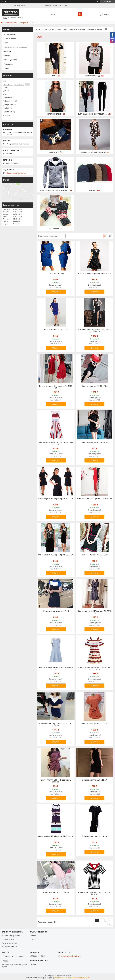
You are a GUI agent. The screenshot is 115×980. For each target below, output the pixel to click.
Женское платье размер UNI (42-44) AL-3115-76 (94, 669)
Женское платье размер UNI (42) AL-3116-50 (56, 725)
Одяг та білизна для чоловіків (54, 190)
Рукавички (54, 228)
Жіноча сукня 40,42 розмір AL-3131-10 (56, 555)
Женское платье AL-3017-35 (94, 386)
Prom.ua (68, 976)
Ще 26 (7, 115)
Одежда (7, 55)
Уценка (6, 68)
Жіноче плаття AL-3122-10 (94, 780)
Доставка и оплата (53, 29)
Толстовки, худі (93, 76)
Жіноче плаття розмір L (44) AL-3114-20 (56, 669)
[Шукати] (80, 14)
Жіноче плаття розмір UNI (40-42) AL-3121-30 (56, 443)
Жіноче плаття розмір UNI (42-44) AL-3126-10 (94, 894)
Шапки (92, 190)
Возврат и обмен (95, 29)
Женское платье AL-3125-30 (56, 893)
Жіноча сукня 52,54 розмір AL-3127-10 (56, 499)
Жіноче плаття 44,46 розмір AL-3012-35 (56, 387)
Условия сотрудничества (11, 936)
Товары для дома (10, 60)
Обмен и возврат (8, 939)
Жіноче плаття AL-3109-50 (56, 330)
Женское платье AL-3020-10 (94, 442)
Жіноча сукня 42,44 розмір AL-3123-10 (56, 836)
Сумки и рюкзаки (10, 39)
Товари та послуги (11, 23)
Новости (33, 936)
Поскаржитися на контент (62, 978)
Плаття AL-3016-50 (56, 274)
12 (110, 920)
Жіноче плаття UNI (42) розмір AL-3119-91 (56, 781)
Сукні (54, 76)
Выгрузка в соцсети (9, 947)
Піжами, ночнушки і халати (93, 152)
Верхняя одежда (10, 34)
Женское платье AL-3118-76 (94, 724)
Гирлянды (7, 51)
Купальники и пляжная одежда (15, 47)
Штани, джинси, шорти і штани (93, 114)
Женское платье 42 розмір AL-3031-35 (94, 499)
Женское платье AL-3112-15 (56, 611)
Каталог (38, 29)
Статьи (33, 939)
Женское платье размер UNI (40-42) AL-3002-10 (94, 331)
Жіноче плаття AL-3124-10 (94, 836)
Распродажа (8, 64)
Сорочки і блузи (54, 114)
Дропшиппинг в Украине (74, 29)
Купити (57, 292)
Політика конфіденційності (80, 978)
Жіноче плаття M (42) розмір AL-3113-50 (95, 612)
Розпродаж (24, 23)
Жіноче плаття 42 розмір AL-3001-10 (94, 274)
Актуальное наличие (10, 943)
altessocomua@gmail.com (16, 173)
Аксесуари (54, 152)
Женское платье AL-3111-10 (94, 555)
